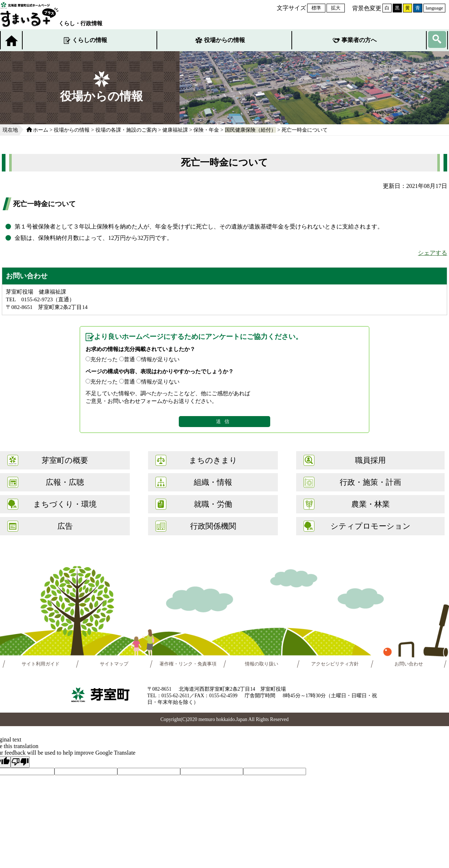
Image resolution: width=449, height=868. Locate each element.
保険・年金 (206, 130)
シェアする (433, 253)
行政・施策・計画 (370, 482)
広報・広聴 (65, 482)
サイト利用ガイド (41, 664)
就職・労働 (213, 504)
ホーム (41, 130)
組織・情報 (213, 482)
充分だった (104, 359)
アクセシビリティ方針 (335, 664)
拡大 (336, 8)
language (434, 8)
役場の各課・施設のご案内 (126, 130)
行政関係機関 (213, 526)
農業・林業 (371, 504)
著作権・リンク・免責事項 (188, 664)
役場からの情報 (224, 40)
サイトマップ (114, 664)
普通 (129, 359)
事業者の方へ (359, 40)
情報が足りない (160, 359)
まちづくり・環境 (65, 504)
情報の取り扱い (262, 664)
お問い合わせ (408, 664)
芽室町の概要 (65, 460)
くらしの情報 (90, 40)
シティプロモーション (371, 526)
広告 (65, 526)
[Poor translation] (20, 762)
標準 (316, 8)
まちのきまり (213, 460)
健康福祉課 (175, 130)
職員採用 (370, 460)
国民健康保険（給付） (250, 130)
